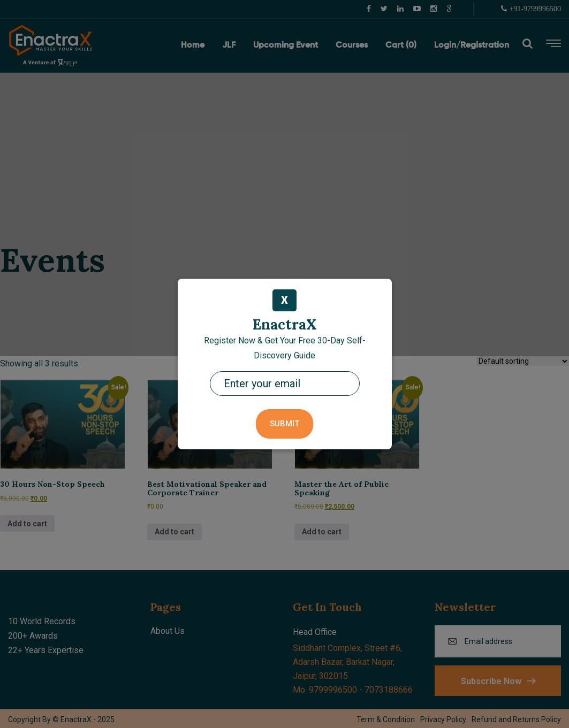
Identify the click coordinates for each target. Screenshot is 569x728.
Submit (284, 424)
